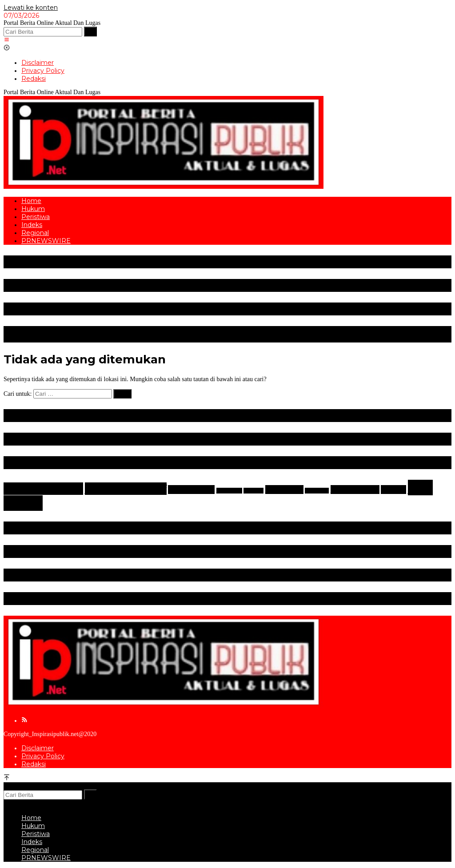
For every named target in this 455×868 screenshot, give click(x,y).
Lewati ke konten (31, 8)
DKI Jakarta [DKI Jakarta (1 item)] (229, 491)
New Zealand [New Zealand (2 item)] (355, 490)
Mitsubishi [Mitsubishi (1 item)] (317, 491)
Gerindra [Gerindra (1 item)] (253, 491)
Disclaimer (38, 748)
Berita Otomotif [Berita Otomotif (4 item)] (126, 489)
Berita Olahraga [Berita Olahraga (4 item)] (43, 489)
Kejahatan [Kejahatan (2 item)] (284, 490)
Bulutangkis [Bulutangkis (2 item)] (191, 490)
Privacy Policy (43, 756)
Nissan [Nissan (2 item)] (393, 490)
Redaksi (34, 764)
